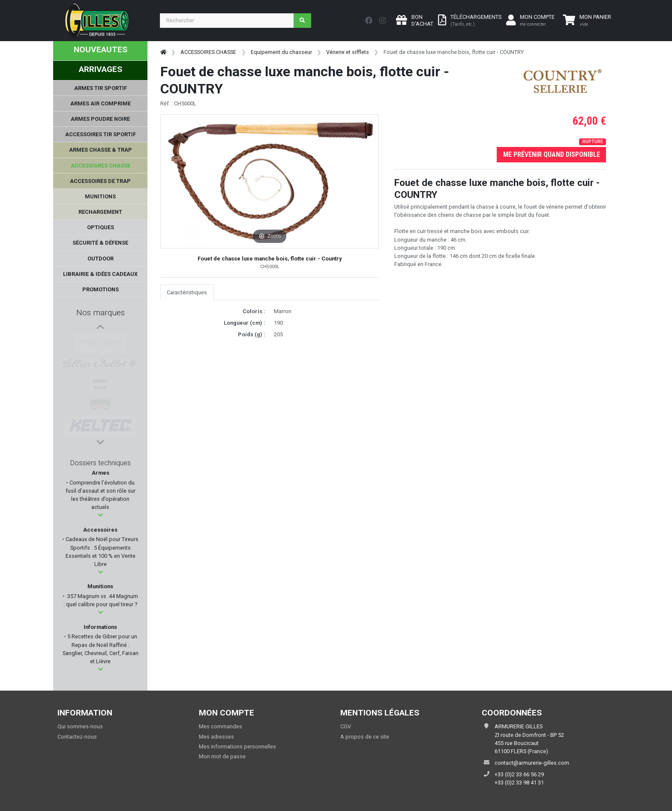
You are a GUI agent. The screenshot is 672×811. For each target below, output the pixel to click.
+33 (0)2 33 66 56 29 (519, 774)
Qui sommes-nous (80, 726)
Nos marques (100, 313)
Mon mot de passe (222, 756)
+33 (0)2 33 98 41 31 (519, 783)
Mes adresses (216, 737)
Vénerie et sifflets (348, 52)
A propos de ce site (365, 737)
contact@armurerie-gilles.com (532, 763)
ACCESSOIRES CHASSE (208, 52)
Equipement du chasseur (281, 52)
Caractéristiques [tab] (187, 292)
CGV (346, 726)
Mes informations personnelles (237, 747)
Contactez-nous (77, 737)
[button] (100, 515)
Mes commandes (220, 726)
